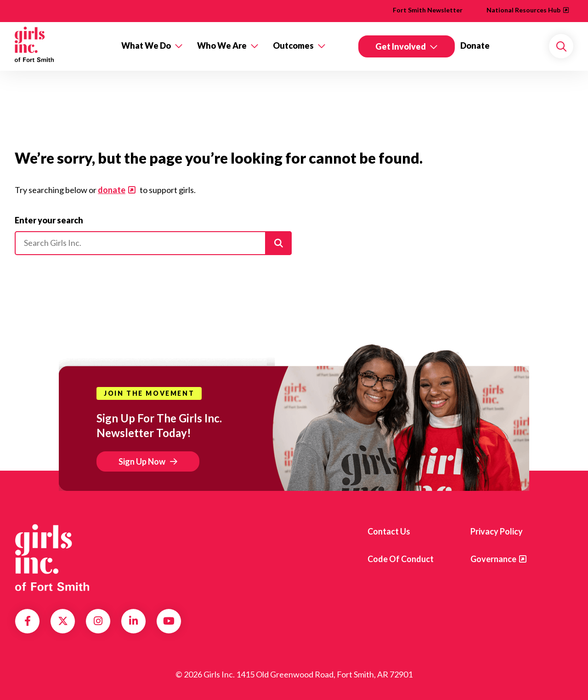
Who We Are (222, 46)
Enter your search (49, 220)
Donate (475, 46)
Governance (493, 559)
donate (112, 190)
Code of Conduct (401, 559)
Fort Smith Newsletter (428, 10)
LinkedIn (133, 621)
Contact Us (389, 531)
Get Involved (401, 46)
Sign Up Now (142, 461)
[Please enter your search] (153, 243)
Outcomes (293, 46)
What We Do (146, 46)
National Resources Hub (523, 10)
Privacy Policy (497, 531)
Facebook (28, 621)
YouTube (169, 621)
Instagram (98, 621)
